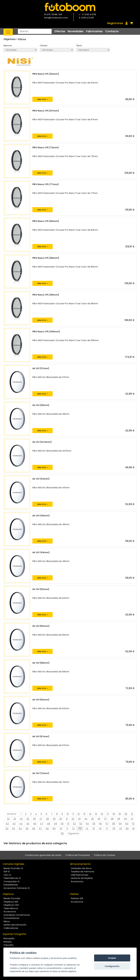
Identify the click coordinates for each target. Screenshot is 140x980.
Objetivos (8, 894)
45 (28, 824)
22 (8, 819)
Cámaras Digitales (13, 864)
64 (20, 829)
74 (87, 829)
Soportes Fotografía (14, 934)
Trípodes (9, 945)
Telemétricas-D (12, 878)
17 (108, 814)
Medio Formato (12, 898)
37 (106, 819)
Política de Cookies (105, 855)
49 (55, 824)
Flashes (74, 894)
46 (35, 824)
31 (67, 819)
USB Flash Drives (80, 875)
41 (132, 819)
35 (92, 819)
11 (73, 814)
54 (87, 824)
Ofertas (60, 31)
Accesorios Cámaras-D (17, 888)
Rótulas (8, 942)
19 (120, 814)
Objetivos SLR (11, 902)
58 (114, 824)
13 (84, 814)
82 (62, 833)
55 (94, 824)
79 (120, 829)
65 (27, 829)
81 (134, 829)
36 (99, 819)
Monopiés (9, 938)
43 (14, 824)
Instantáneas (11, 885)
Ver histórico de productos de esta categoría (35, 843)
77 (107, 829)
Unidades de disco (81, 868)
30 (61, 819)
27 (41, 819)
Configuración (112, 966)
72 (73, 829)
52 (74, 824)
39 (119, 819)
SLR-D (7, 872)
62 (7, 829)
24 (21, 819)
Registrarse (115, 23)
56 (100, 824)
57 (107, 824)
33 (79, 819)
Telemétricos (11, 908)
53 (81, 824)
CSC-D (7, 875)
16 (102, 814)
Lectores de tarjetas (82, 878)
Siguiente (74, 833)
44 (21, 824)
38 (112, 819)
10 (68, 814)
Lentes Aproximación (15, 925)
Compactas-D (11, 881)
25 (28, 819)
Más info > (42, 99)
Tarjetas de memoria (82, 872)
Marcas (8, 46)
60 (127, 824)
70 (61, 829)
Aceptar (112, 958)
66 (34, 829)
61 (133, 824)
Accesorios (77, 881)
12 (79, 814)
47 (42, 824)
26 (34, 819)
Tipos (79, 46)
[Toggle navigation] (8, 32)
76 (100, 829)
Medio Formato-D (13, 868)
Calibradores (11, 928)
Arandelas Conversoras (17, 915)
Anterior (12, 814)
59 (120, 824)
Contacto (112, 31)
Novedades (76, 31)
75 (94, 829)
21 (132, 814)
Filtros (22, 39)
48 (48, 824)
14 (90, 814)
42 (7, 824)
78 (114, 829)
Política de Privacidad (78, 855)
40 (125, 819)
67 (40, 829)
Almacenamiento (80, 864)
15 (96, 814)
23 (15, 819)
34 (86, 819)
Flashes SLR (77, 898)
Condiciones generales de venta (43, 855)
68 (47, 829)
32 (73, 819)
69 (54, 829)
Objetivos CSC (11, 905)
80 (127, 829)
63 (14, 829)
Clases (44, 46)
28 (47, 819)
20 (126, 814)
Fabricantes (94, 31)
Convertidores (11, 918)
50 (62, 824)
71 (67, 829)
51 (68, 824)
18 (114, 814)
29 (54, 819)
